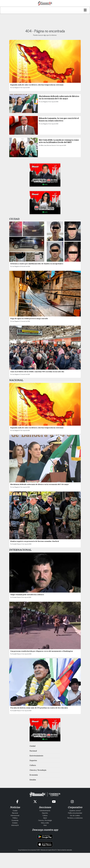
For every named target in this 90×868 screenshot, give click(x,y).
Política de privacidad (75, 813)
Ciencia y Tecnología (38, 770)
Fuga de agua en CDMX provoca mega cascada (29, 319)
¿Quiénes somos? (75, 810)
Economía (34, 775)
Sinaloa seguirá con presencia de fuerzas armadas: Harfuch (35, 541)
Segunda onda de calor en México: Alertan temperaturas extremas (37, 85)
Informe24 (15, 825)
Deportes (33, 761)
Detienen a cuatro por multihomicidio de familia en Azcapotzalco (37, 264)
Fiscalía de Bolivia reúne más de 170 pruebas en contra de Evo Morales (39, 708)
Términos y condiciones (75, 818)
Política (15, 818)
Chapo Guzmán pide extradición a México (27, 595)
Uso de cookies (75, 815)
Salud (45, 818)
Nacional (33, 751)
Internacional (15, 815)
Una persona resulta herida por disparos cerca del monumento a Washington (42, 651)
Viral (45, 825)
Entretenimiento (36, 756)
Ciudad (32, 746)
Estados (33, 780)
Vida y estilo (45, 823)
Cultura (33, 765)
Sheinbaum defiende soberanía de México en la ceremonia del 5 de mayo (39, 484)
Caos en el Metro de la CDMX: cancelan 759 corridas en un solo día (37, 372)
